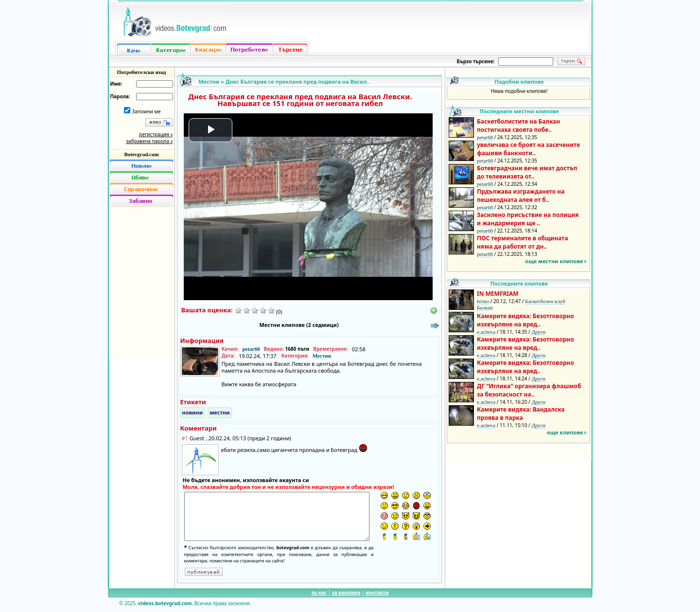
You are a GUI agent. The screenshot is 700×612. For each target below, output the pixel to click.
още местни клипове (554, 261)
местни (220, 412)
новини (193, 412)
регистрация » (156, 134)
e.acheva (486, 332)
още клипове (565, 432)
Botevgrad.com (141, 154)
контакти (377, 593)
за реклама (346, 593)
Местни (209, 81)
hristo (483, 301)
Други (538, 332)
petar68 (251, 349)
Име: (116, 84)
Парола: (120, 96)
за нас (319, 593)
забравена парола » (149, 141)
